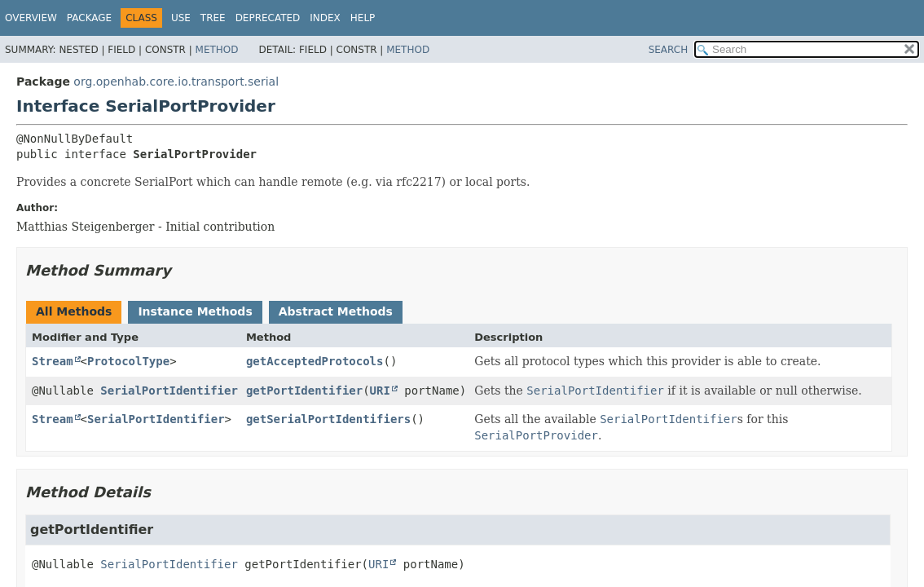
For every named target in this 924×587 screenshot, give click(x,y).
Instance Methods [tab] (195, 311)
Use (181, 18)
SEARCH (669, 50)
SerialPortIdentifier (169, 391)
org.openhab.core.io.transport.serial (176, 82)
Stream (53, 361)
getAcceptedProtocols (315, 361)
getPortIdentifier (304, 391)
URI (380, 391)
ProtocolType (128, 361)
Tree (213, 18)
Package (89, 18)
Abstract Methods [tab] (336, 311)
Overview (31, 18)
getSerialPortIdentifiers (328, 419)
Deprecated (268, 18)
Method (217, 50)
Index (325, 18)
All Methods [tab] (74, 311)
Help (363, 18)
